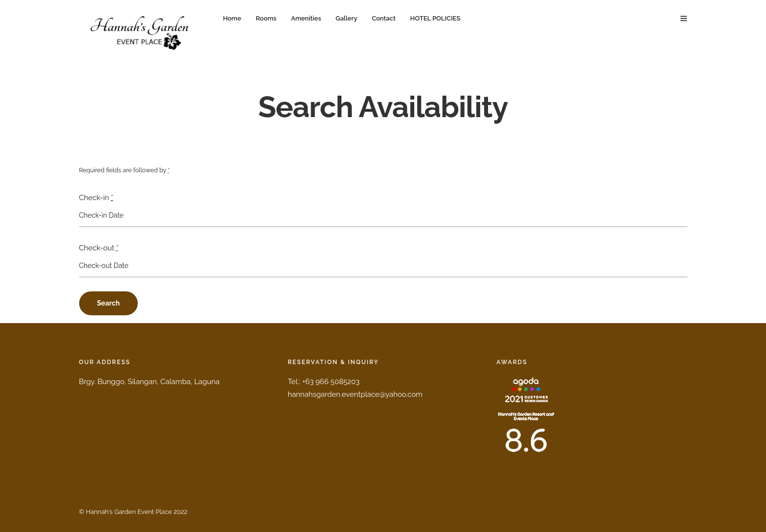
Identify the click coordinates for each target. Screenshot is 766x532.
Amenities (306, 18)
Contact (384, 18)
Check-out (99, 248)
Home (232, 18)
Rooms (266, 18)
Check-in (96, 198)
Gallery (346, 18)
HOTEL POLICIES (436, 18)
